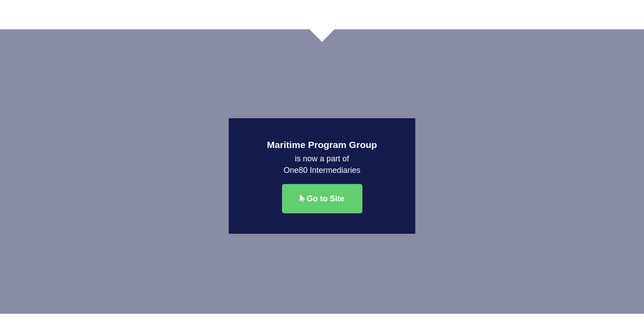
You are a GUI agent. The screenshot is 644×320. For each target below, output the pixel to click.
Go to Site (322, 199)
